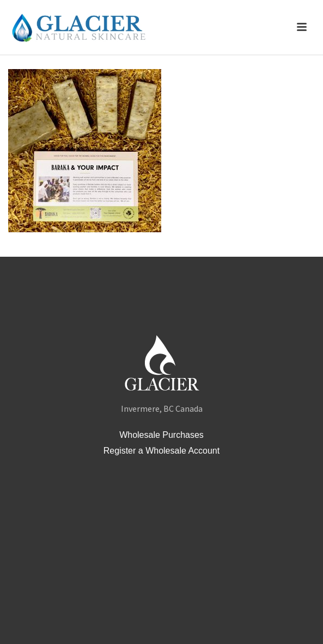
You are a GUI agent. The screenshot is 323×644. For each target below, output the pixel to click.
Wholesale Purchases (161, 435)
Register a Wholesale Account (161, 451)
